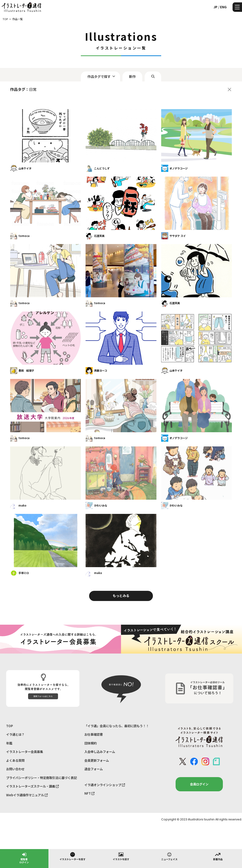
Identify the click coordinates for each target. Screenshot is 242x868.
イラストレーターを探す (73, 856)
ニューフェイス (169, 856)
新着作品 (218, 856)
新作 (132, 76)
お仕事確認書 (94, 734)
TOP (10, 726)
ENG (223, 7)
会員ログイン (199, 784)
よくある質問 (15, 760)
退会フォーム (94, 769)
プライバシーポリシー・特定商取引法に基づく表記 (41, 778)
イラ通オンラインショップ (105, 785)
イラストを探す (121, 856)
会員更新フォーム (97, 760)
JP (215, 7)
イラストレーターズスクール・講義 (32, 786)
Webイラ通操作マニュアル (27, 795)
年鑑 (9, 743)
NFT (89, 793)
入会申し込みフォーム (100, 752)
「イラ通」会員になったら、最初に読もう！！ (117, 726)
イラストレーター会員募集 (25, 752)
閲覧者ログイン (24, 858)
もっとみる (121, 596)
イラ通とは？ (15, 734)
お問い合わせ (15, 769)
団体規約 (91, 743)
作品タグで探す (99, 76)
